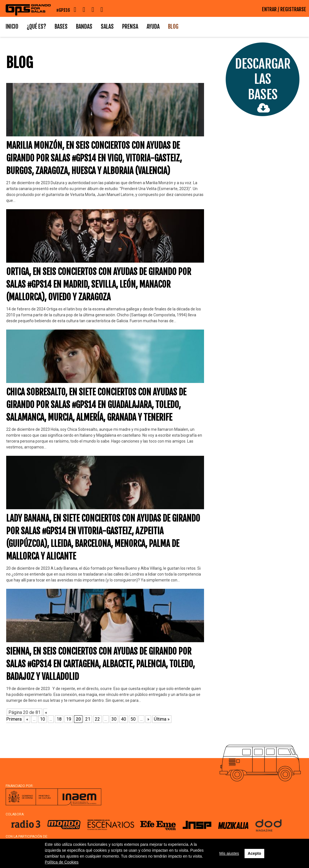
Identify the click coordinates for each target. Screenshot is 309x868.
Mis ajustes (229, 853)
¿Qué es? (36, 27)
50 (133, 719)
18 (59, 719)
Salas (107, 27)
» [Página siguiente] (148, 719)
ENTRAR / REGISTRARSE (284, 9)
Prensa (130, 27)
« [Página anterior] (27, 719)
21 (88, 719)
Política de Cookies (62, 862)
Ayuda (153, 27)
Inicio (12, 27)
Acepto (254, 853)
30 (114, 719)
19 (69, 719)
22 (97, 719)
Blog (173, 27)
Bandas (84, 27)
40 (124, 719)
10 (42, 719)
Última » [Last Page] (162, 719)
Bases (61, 27)
